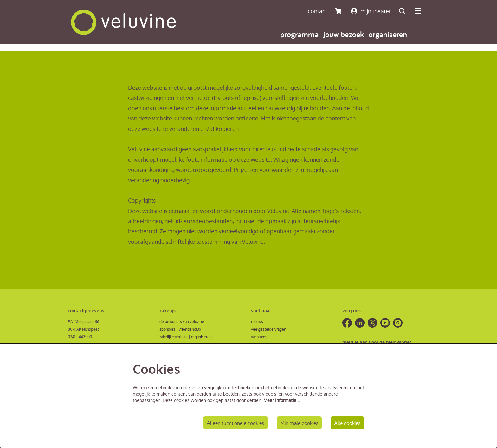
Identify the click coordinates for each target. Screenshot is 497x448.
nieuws (257, 322)
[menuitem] (299, 34)
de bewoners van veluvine (182, 322)
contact (317, 11)
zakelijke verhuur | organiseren (186, 337)
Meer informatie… (281, 400)
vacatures (259, 337)
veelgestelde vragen (269, 329)
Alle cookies (347, 423)
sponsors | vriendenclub (180, 329)
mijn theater (371, 11)
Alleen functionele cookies (236, 423)
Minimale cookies (299, 423)
